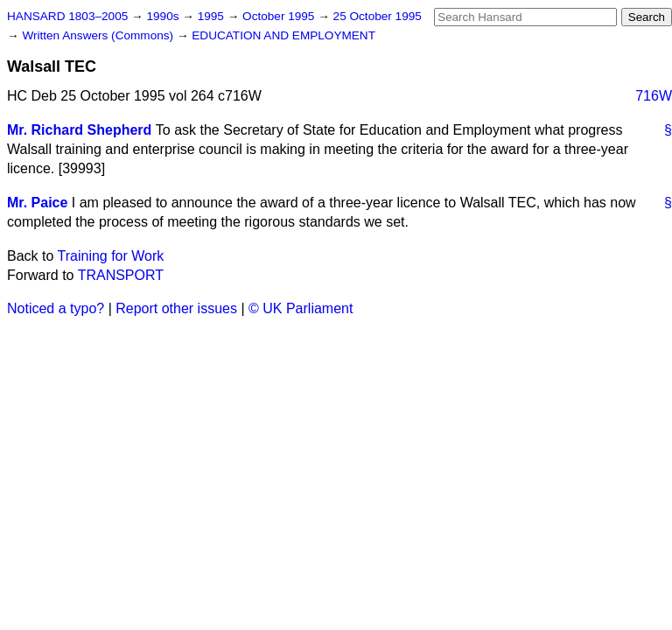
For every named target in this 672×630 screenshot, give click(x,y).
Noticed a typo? (56, 308)
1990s (164, 16)
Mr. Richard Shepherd (79, 130)
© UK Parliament (301, 308)
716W (654, 96)
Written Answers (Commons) (99, 35)
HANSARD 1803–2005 (67, 16)
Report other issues (176, 308)
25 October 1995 (378, 16)
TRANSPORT (121, 275)
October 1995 (280, 16)
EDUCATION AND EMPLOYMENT (283, 35)
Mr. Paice (37, 203)
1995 (213, 16)
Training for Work (111, 256)
